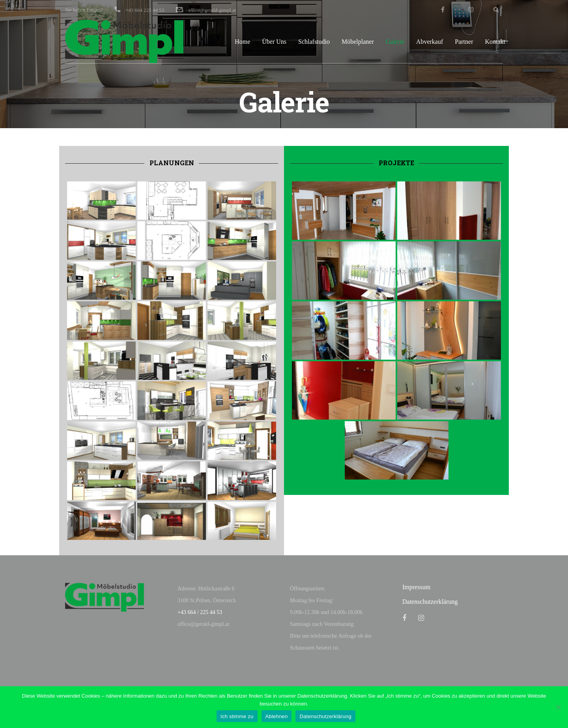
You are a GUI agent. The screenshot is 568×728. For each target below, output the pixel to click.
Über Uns (274, 42)
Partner (464, 42)
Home (242, 42)
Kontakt (495, 42)
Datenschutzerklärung (430, 602)
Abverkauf (430, 42)
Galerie (395, 42)
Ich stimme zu (237, 716)
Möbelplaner (358, 42)
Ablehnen (277, 716)
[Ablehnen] (558, 707)
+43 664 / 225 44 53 (200, 612)
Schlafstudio (314, 42)
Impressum (416, 587)
